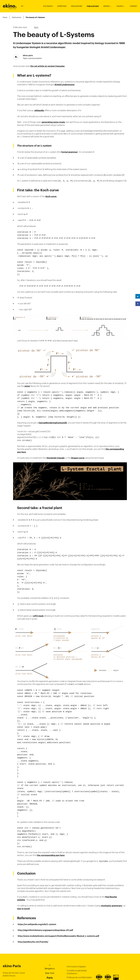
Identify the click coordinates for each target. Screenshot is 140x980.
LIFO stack (38, 604)
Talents (120, 6)
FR (23, 6)
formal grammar (69, 152)
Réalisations (77, 6)
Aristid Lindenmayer (65, 85)
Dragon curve (78, 451)
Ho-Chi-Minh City (50, 964)
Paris (50, 955)
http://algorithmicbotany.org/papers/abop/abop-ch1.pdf (45, 908)
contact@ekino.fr (11, 963)
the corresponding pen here (51, 833)
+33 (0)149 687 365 (12, 959)
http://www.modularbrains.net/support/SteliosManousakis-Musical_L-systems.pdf (58, 913)
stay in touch (23, 886)
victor (27, 381)
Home (5, 17)
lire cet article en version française (48, 66)
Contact (134, 6)
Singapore (50, 960)
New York (50, 950)
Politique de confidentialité (79, 955)
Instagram (136, 966)
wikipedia (39, 110)
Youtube (136, 971)
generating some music (53, 122)
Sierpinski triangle (56, 451)
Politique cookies (75, 959)
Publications (93, 6)
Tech (36, 27)
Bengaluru (50, 946)
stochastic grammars (111, 883)
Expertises (62, 6)
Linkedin (136, 962)
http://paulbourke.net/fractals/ (33, 919)
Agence (106, 6)
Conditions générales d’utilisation (77, 949)
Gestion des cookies (76, 963)
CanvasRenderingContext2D (53, 416)
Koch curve (51, 196)
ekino (10, 6)
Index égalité (73, 967)
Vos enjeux (48, 6)
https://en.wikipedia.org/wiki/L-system (37, 902)
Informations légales (76, 944)
